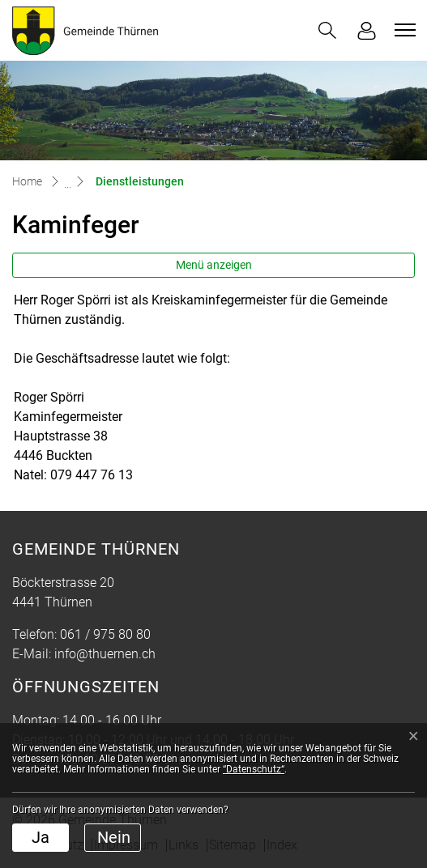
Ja (41, 837)
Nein (114, 837)
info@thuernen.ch (105, 654)
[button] (327, 30)
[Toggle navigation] (403, 30)
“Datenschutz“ (254, 769)
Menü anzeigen (214, 265)
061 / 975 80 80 (105, 634)
